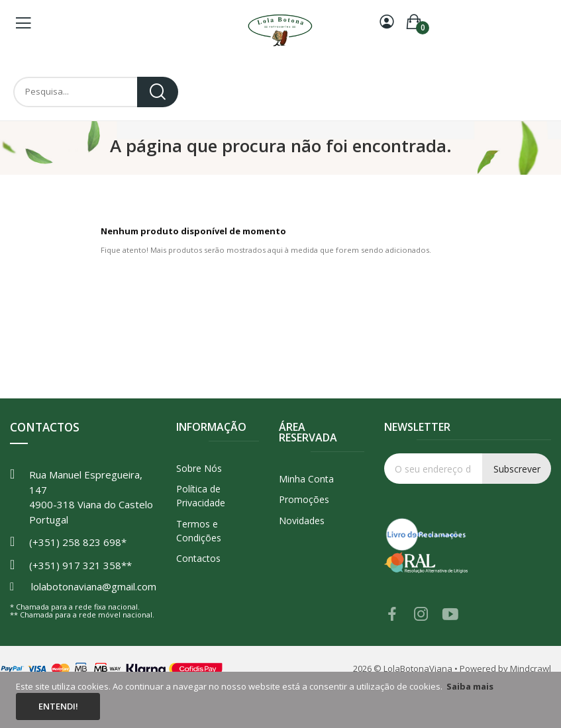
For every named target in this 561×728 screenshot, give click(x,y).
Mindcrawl (531, 668)
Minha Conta (306, 479)
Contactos (198, 558)
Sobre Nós (199, 468)
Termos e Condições (199, 531)
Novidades (302, 521)
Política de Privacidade (201, 496)
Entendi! (58, 706)
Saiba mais (470, 686)
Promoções (304, 499)
